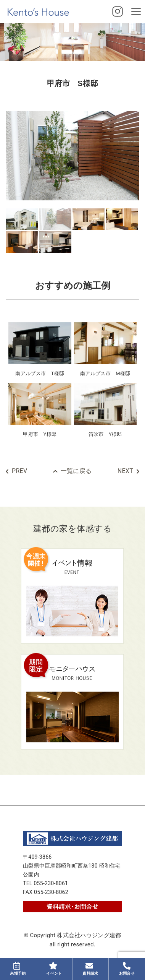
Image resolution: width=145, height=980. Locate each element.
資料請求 (90, 969)
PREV (19, 471)
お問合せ (127, 969)
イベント (54, 969)
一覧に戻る (76, 471)
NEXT (125, 471)
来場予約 (18, 969)
